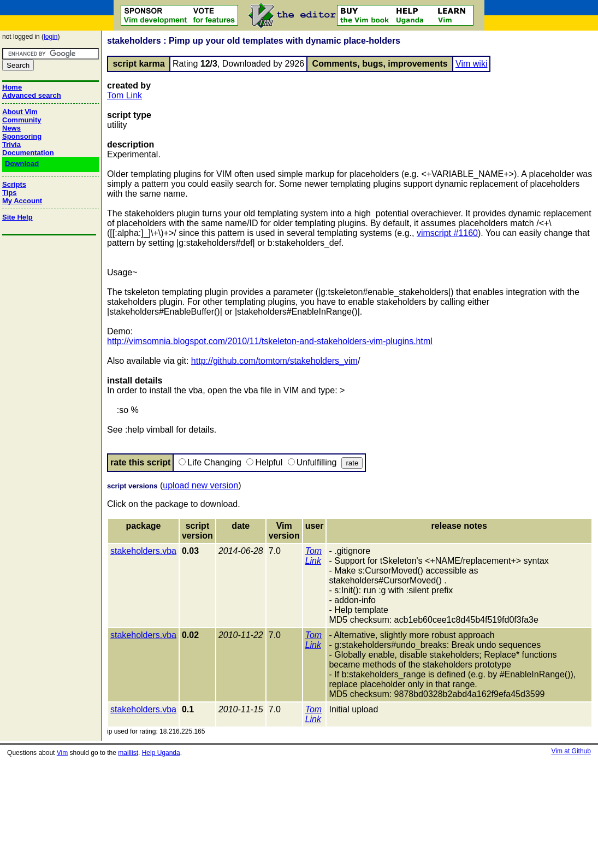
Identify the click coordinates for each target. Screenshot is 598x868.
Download (22, 164)
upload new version (200, 485)
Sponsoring (22, 136)
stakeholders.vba (143, 551)
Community (22, 120)
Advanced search (32, 95)
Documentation (28, 153)
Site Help (17, 217)
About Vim (20, 112)
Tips (10, 193)
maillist (128, 753)
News (11, 128)
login (51, 37)
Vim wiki (471, 64)
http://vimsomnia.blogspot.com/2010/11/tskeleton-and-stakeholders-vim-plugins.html (270, 341)
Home (12, 87)
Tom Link (125, 95)
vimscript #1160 (447, 233)
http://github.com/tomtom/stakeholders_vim (274, 361)
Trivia (11, 144)
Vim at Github (571, 751)
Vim (62, 753)
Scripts (14, 184)
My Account (22, 201)
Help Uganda (161, 753)
